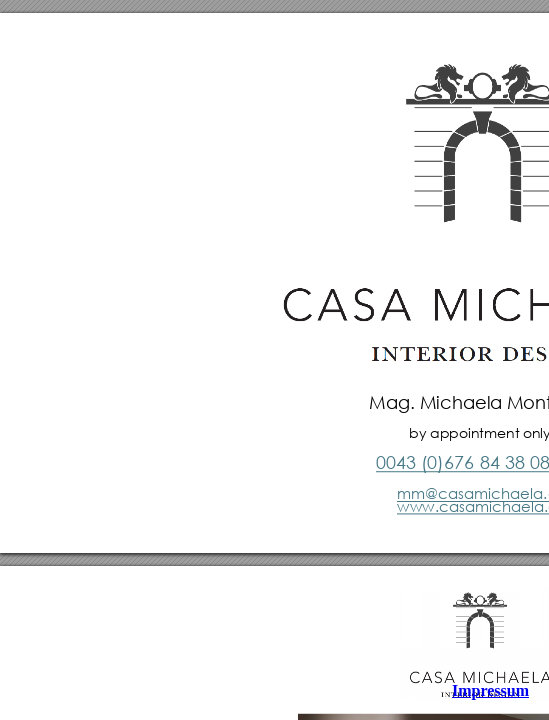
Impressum (490, 690)
